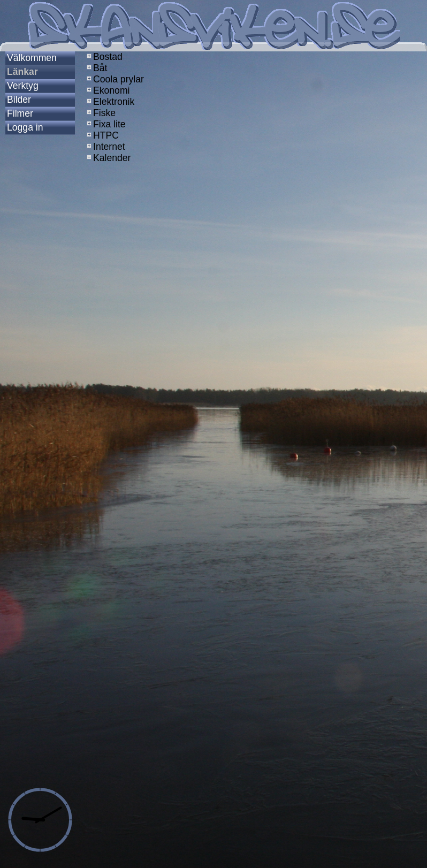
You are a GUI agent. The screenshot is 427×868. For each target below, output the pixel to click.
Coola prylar (114, 79)
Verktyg (23, 86)
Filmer (20, 113)
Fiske (100, 113)
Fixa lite (105, 124)
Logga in (25, 127)
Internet (105, 147)
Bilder (19, 100)
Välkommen (32, 58)
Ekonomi (107, 90)
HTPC (102, 135)
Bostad (104, 57)
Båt (96, 68)
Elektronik (109, 102)
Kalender (108, 158)
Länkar (22, 72)
